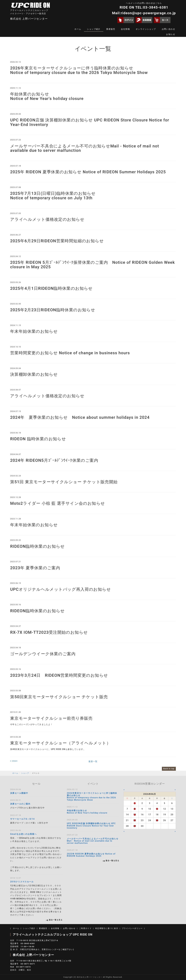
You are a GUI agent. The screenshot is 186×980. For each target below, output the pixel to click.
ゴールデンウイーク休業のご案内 (43, 654)
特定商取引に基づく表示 (107, 928)
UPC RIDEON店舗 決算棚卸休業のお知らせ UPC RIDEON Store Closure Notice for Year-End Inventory (90, 122)
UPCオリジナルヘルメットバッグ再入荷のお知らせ (61, 589)
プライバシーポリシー (132, 928)
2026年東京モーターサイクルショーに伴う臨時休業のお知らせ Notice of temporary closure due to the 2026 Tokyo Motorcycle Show (79, 70)
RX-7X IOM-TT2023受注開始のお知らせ (49, 632)
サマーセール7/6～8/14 (22, 819)
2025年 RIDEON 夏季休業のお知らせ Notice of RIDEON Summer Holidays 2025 (88, 172)
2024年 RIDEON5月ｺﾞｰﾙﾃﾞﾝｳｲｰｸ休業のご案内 (54, 460)
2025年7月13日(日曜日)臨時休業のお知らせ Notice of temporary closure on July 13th (53, 196)
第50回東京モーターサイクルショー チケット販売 (59, 697)
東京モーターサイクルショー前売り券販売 (51, 718)
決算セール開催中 (19, 793)
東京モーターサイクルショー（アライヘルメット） (60, 743)
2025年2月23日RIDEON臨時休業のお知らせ (53, 310)
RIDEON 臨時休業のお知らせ (38, 439)
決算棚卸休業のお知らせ (34, 374)
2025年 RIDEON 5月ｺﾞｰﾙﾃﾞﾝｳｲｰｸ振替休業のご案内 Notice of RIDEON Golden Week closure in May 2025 (92, 265)
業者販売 (111, 29)
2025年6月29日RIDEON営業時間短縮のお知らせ (57, 241)
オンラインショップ (146, 29)
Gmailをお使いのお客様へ (23, 834)
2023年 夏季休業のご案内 (35, 568)
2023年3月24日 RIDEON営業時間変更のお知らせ (59, 675)
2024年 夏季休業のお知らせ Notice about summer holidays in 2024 (80, 417)
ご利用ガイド (85, 928)
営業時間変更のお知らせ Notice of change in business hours (70, 353)
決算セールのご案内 (20, 804)
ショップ (25, 773)
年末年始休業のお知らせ (34, 331)
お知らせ (171, 34)
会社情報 (125, 29)
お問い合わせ (168, 29)
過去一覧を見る (56, 920)
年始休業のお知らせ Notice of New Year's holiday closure (47, 96)
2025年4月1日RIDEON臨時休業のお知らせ (51, 288)
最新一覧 (93, 761)
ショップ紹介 (94, 29)
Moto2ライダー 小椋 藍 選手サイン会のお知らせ (58, 503)
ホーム (78, 29)
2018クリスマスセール (22, 882)
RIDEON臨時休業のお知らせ (37, 546)
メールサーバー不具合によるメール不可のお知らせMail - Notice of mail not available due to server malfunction (85, 148)
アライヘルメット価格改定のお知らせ (47, 219)
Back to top (169, 769)
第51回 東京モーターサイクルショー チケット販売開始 (64, 482)
